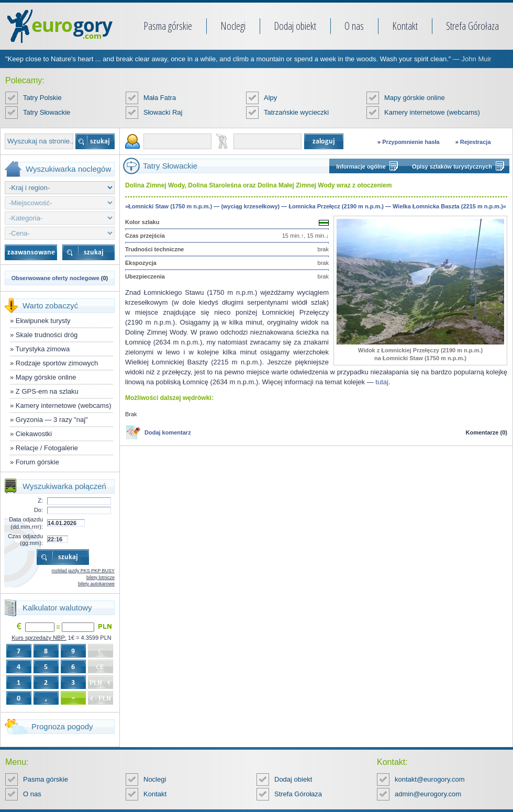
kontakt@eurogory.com (430, 779)
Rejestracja (476, 142)
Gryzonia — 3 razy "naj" (52, 420)
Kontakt (405, 26)
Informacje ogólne (361, 166)
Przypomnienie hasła (411, 142)
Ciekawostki (34, 434)
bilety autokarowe (96, 584)
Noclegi (233, 26)
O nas (354, 26)
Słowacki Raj (163, 112)
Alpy (270, 98)
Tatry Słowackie (47, 112)
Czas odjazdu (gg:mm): (25, 540)
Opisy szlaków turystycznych (452, 166)
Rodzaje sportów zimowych (57, 363)
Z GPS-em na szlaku (47, 391)
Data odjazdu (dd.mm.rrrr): (26, 523)
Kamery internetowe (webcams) (432, 112)
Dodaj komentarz (168, 432)
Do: (38, 510)
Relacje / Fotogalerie (47, 448)
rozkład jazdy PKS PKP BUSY (83, 571)
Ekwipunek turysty (43, 321)
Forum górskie (37, 462)
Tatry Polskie (42, 98)
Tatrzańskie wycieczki (296, 112)
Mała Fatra (160, 98)
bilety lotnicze (101, 577)
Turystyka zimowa (43, 349)
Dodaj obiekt (295, 26)
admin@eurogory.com (428, 794)
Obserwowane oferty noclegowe (55, 278)
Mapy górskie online (415, 98)
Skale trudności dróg (47, 335)
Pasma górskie (168, 26)
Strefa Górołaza (472, 26)
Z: (40, 500)
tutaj (382, 382)
